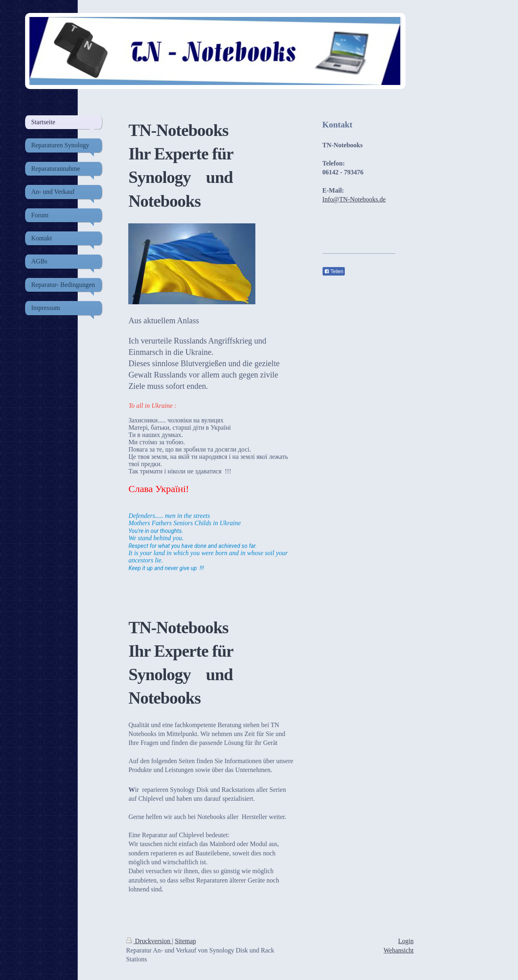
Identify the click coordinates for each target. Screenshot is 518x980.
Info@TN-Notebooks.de (354, 199)
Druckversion (149, 941)
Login (406, 941)
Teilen (334, 272)
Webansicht (399, 950)
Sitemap (185, 941)
